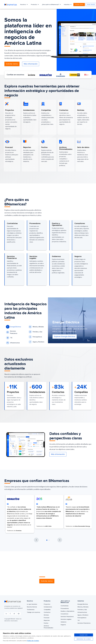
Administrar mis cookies (84, 639)
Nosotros (23, 5)
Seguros (63, 625)
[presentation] (85, 337)
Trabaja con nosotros (33, 612)
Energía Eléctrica (13, 327)
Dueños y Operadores (67, 611)
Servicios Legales (66, 619)
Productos (34, 5)
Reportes (47, 620)
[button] (47, 540)
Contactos (47, 612)
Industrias (67, 5)
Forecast (47, 618)
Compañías (47, 610)
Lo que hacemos (32, 604)
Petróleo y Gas (35, 332)
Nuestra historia (32, 607)
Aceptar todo (84, 635)
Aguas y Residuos (36, 342)
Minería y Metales (36, 327)
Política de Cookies (33, 641)
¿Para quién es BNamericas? (51, 5)
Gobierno (64, 622)
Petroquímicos (35, 337)
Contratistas (65, 606)
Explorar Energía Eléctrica (65, 337)
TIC (9, 338)
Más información (31, 64)
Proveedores (65, 609)
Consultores (64, 614)
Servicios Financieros (12, 332)
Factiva (46, 623)
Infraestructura (13, 343)
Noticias (46, 615)
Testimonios (31, 610)
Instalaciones (48, 607)
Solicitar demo (79, 4)
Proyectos (47, 604)
